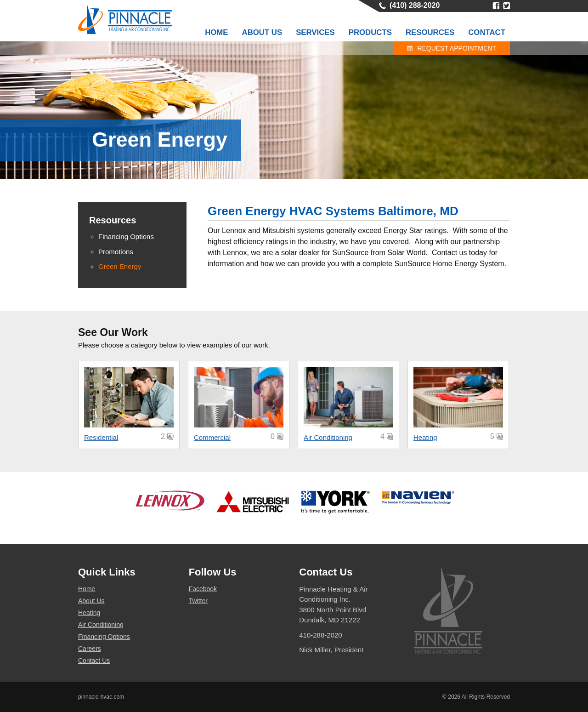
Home (216, 32)
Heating (425, 437)
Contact (487, 32)
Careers (90, 649)
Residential (101, 437)
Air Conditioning (328, 437)
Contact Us (94, 661)
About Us (262, 32)
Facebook (496, 6)
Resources (430, 32)
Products (370, 32)
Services (315, 32)
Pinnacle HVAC (125, 19)
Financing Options (104, 637)
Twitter (506, 6)
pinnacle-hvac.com (101, 697)
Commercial (212, 437)
